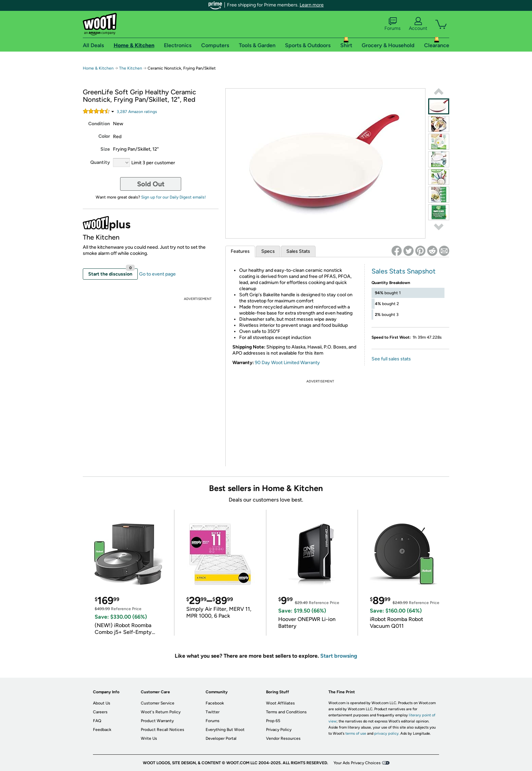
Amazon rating (137, 112)
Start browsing (339, 656)
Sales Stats (298, 251)
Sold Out (151, 184)
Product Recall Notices (163, 730)
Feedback (102, 730)
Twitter (213, 712)
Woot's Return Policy (161, 712)
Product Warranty (157, 721)
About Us (102, 703)
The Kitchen (131, 68)
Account (418, 24)
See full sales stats (391, 359)
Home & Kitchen (98, 68)
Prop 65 (273, 721)
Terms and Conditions (286, 712)
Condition (99, 124)
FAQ (97, 721)
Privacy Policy (279, 730)
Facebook (215, 703)
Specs (268, 251)
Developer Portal (221, 738)
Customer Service (158, 703)
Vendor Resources (283, 738)
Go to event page (157, 274)
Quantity (100, 162)
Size (105, 149)
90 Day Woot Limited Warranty (287, 363)
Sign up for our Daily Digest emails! (174, 197)
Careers (100, 712)
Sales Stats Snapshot (404, 271)
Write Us (149, 738)
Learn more (312, 5)
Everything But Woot (225, 730)
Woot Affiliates (280, 703)
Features (240, 251)
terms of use (356, 734)
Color (104, 136)
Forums (393, 24)
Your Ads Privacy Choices (357, 763)
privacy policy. (387, 734)
